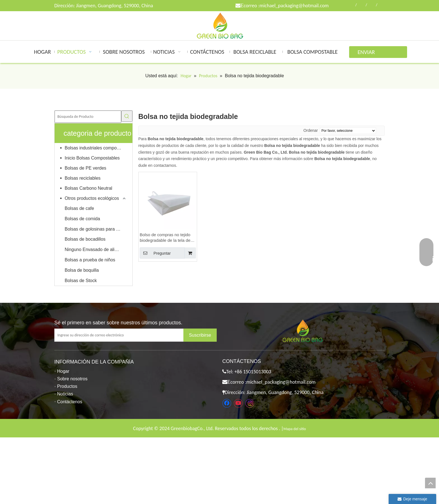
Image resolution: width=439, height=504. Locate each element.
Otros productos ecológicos (92, 198)
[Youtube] (238, 403)
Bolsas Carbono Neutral (88, 188)
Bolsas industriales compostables (96, 148)
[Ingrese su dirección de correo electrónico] (123, 335)
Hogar (63, 371)
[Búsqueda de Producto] (88, 117)
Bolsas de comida (82, 219)
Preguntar (155, 253)
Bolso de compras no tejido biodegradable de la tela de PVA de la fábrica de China (165, 238)
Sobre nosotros (72, 379)
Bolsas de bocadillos (85, 239)
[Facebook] (227, 403)
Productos (67, 386)
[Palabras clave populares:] (127, 116)
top (430, 483)
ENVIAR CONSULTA (369, 53)
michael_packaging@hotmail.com (294, 6)
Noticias (65, 394)
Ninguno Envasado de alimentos (96, 249)
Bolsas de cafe (79, 208)
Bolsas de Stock (81, 281)
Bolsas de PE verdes (86, 168)
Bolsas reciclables (83, 178)
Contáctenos (70, 402)
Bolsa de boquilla (82, 270)
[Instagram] (250, 403)
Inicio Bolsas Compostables (92, 158)
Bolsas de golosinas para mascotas (96, 229)
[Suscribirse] (200, 335)
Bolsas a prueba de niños (90, 260)
